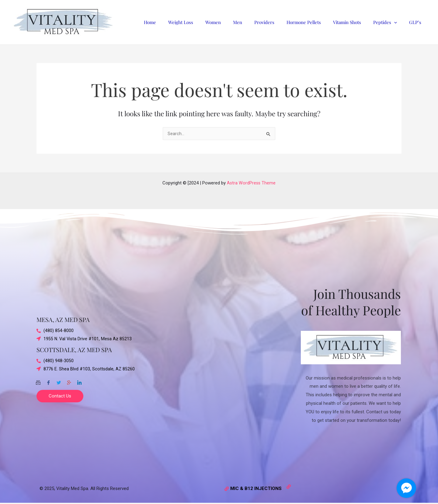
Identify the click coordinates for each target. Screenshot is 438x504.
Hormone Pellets (314, 22)
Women (233, 22)
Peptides (390, 22)
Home (176, 22)
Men (254, 22)
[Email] (38, 381)
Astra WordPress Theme (251, 183)
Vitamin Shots (355, 22)
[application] (399, 22)
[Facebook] (48, 381)
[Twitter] (59, 381)
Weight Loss (203, 22)
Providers (278, 22)
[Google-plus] (69, 381)
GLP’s (417, 22)
